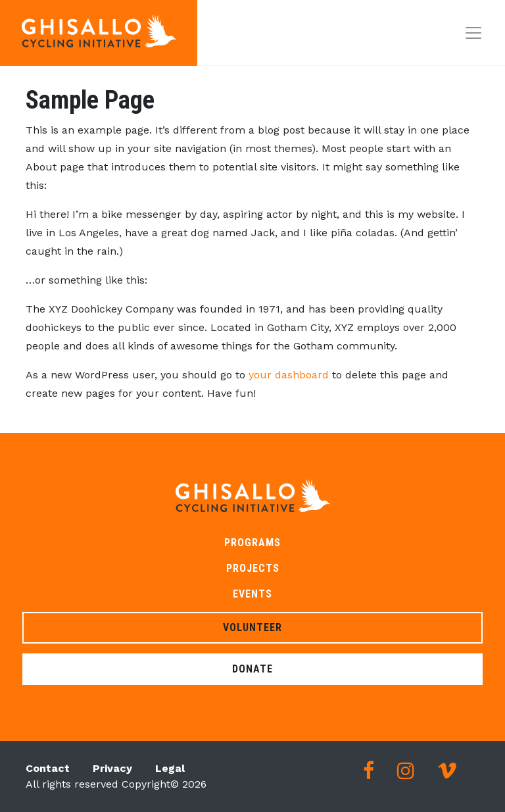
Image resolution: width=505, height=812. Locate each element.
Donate (252, 669)
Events (252, 594)
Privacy (112, 768)
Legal (170, 768)
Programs (252, 543)
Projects (253, 568)
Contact (48, 768)
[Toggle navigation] (473, 33)
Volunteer (252, 627)
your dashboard (289, 375)
